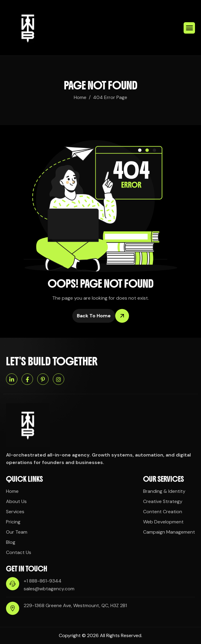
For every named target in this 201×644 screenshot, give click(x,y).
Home (12, 491)
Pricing (13, 522)
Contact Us (19, 552)
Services (15, 512)
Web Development (163, 522)
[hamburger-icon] (189, 28)
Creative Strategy (163, 501)
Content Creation (163, 512)
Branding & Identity (164, 491)
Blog (11, 542)
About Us (16, 501)
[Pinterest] (43, 379)
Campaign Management (169, 532)
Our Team (17, 532)
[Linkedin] (12, 379)
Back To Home (96, 316)
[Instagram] (58, 379)
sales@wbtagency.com (49, 589)
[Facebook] (27, 379)
